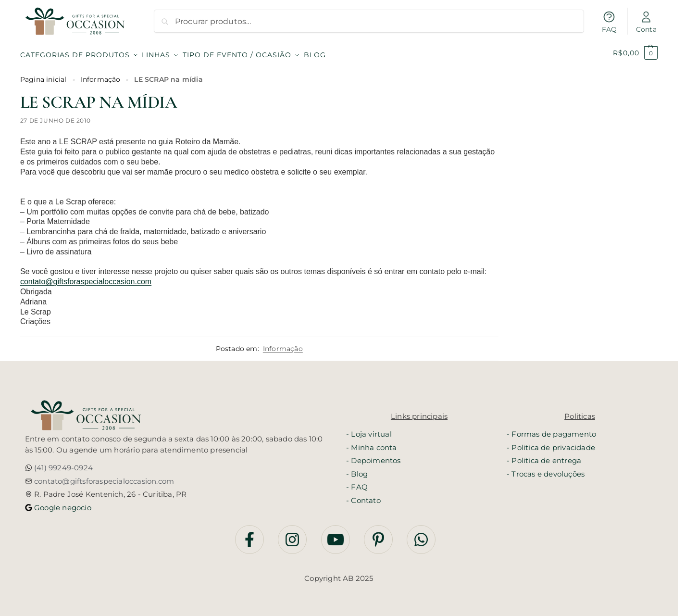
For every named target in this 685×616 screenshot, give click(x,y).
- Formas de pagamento (551, 430)
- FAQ (357, 483)
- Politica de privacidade (551, 443)
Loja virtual (371, 430)
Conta (646, 22)
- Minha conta (372, 443)
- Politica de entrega (544, 456)
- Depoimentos (374, 456)
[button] (635, 53)
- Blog (357, 470)
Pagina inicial (44, 75)
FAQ (610, 22)
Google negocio (62, 503)
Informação (101, 75)
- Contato (363, 496)
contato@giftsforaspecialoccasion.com (86, 278)
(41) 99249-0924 (62, 464)
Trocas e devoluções (548, 470)
